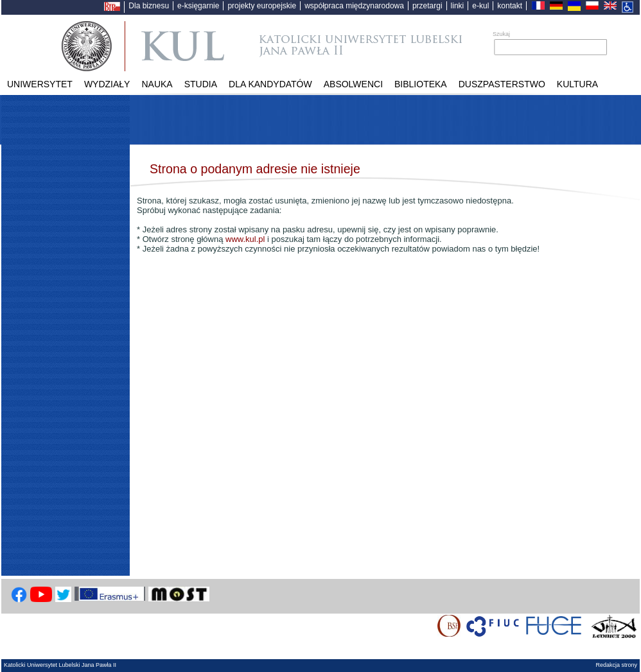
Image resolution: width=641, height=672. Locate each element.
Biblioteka (421, 84)
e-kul (480, 6)
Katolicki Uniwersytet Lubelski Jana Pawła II (302, 46)
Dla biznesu (149, 6)
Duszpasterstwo (502, 84)
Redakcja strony (616, 665)
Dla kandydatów (270, 84)
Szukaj (501, 34)
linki (458, 6)
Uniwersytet (40, 84)
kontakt (510, 6)
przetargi (427, 6)
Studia (201, 84)
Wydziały (107, 84)
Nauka (157, 84)
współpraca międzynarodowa (354, 6)
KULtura (577, 84)
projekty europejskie (262, 6)
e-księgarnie (198, 6)
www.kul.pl (245, 239)
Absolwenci (353, 84)
